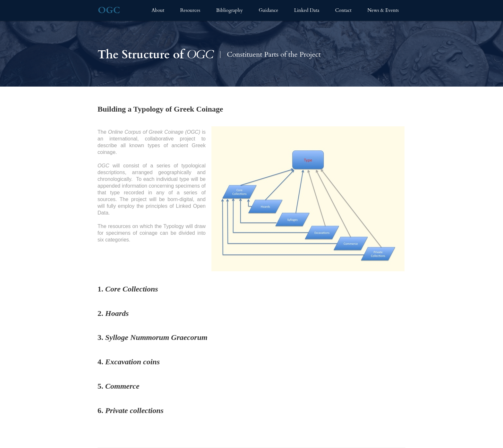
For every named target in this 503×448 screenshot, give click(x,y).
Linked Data (307, 10)
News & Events (383, 10)
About (158, 10)
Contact (343, 10)
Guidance (268, 10)
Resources (190, 10)
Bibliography (230, 10)
